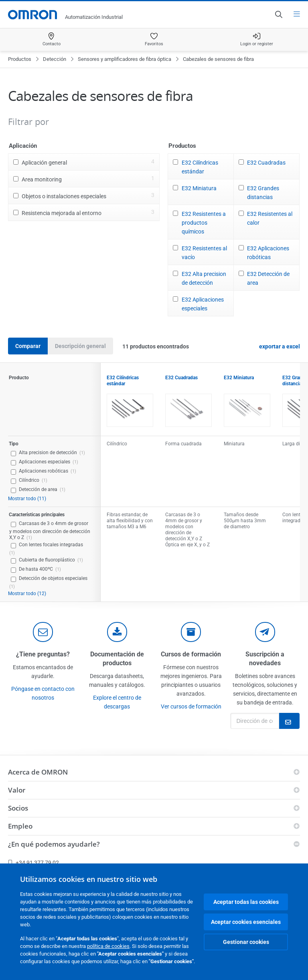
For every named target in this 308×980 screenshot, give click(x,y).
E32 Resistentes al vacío (204, 253)
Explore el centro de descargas (117, 702)
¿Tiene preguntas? (43, 654)
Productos (20, 59)
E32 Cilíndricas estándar (200, 167)
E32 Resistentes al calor (270, 218)
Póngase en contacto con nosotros (43, 693)
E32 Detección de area (268, 278)
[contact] (43, 632)
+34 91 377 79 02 (33, 863)
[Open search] (278, 14)
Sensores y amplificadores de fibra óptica (125, 59)
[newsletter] (265, 632)
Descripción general (80, 346)
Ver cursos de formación (191, 706)
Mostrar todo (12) (27, 594)
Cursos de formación (191, 654)
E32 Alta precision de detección (204, 278)
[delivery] (191, 632)
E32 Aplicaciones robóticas (268, 253)
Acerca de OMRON (38, 772)
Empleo (20, 826)
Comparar (28, 346)
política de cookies (108, 946)
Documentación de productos (117, 659)
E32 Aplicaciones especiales (203, 304)
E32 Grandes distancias (263, 193)
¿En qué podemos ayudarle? (54, 844)
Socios (18, 808)
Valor (17, 790)
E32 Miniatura (199, 188)
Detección (55, 59)
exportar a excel (280, 346)
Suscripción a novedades (265, 659)
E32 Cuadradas (266, 163)
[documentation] (117, 632)
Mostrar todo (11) (27, 499)
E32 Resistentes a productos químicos (204, 223)
